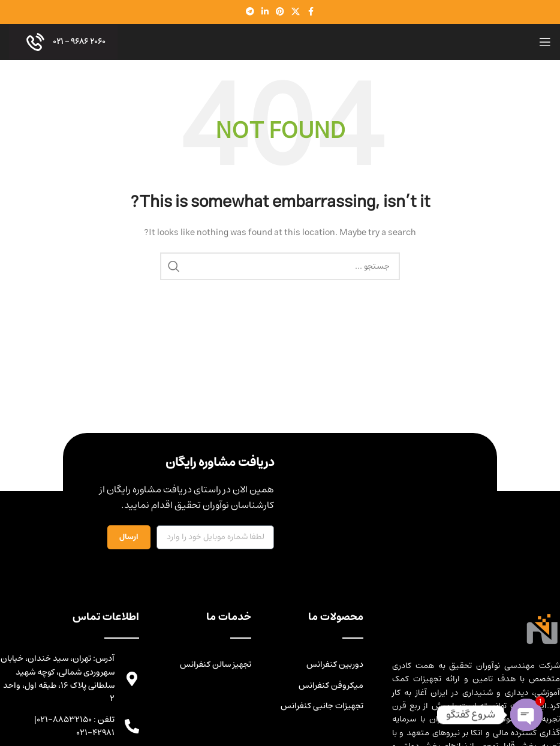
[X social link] (296, 12)
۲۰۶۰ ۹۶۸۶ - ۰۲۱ (63, 42)
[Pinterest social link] (280, 12)
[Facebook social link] (311, 12)
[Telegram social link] (250, 12)
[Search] (280, 266)
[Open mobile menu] (545, 42)
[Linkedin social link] (265, 12)
